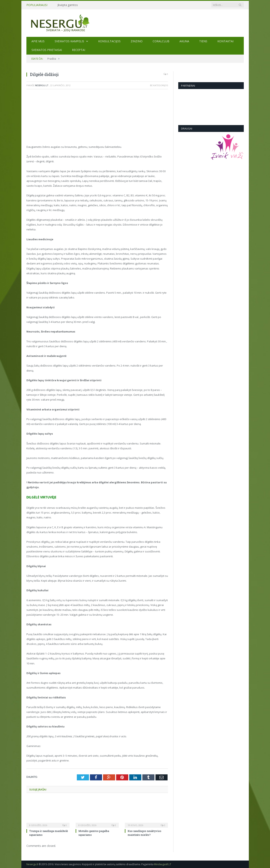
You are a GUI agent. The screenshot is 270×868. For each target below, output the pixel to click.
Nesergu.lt (42, 85)
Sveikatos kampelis (69, 41)
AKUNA (184, 41)
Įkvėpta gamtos (68, 5)
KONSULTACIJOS (109, 41)
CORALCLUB (161, 41)
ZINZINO (137, 41)
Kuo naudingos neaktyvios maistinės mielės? (144, 833)
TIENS (203, 41)
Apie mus (38, 41)
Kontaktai (225, 41)
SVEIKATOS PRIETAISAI (47, 50)
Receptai (79, 50)
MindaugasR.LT (163, 864)
